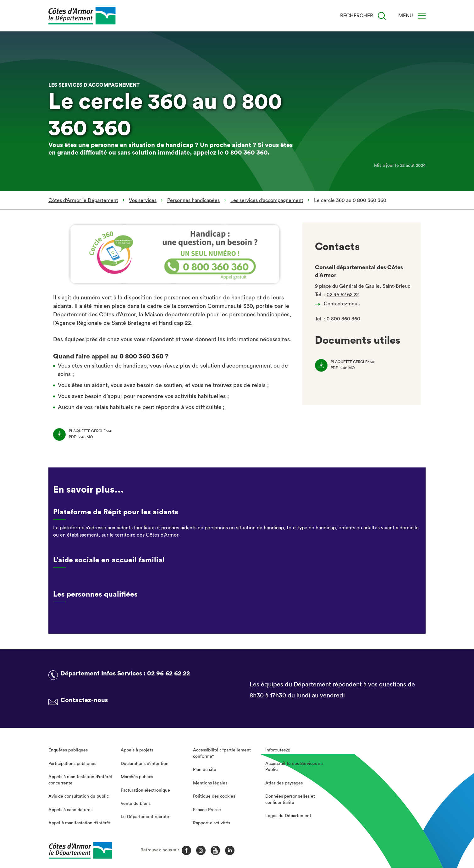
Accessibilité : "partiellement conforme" (222, 753)
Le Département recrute (145, 817)
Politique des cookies (214, 796)
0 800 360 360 (343, 319)
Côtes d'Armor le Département (83, 200)
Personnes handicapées (193, 200)
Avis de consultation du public (79, 796)
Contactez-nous (339, 304)
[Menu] (422, 16)
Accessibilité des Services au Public (294, 767)
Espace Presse (207, 810)
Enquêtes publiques (68, 750)
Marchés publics (137, 777)
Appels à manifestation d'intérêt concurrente (80, 780)
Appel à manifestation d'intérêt (80, 823)
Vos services (143, 200)
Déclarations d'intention (145, 764)
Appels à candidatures (70, 810)
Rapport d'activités (212, 823)
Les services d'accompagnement (267, 200)
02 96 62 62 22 (343, 295)
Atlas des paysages (284, 783)
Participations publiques (72, 764)
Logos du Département (288, 816)
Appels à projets (137, 750)
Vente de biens (136, 804)
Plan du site (205, 770)
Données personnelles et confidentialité (290, 800)
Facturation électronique (145, 790)
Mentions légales (210, 783)
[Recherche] (382, 16)
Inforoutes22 (278, 750)
